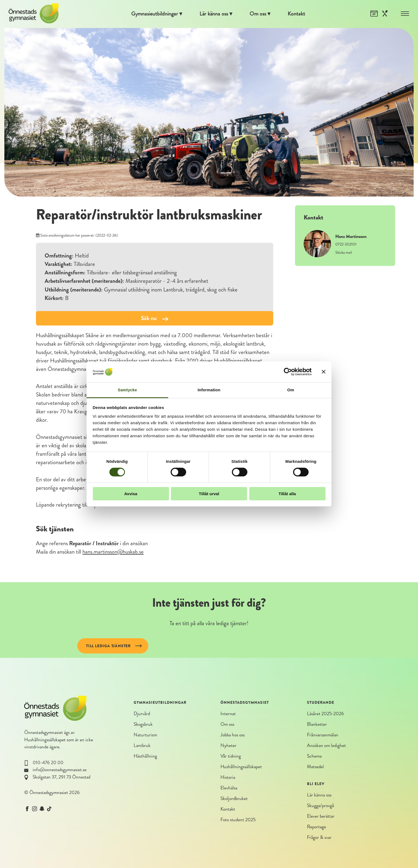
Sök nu (155, 318)
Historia (228, 778)
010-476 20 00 (48, 763)
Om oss (259, 14)
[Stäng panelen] (324, 372)
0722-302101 (346, 244)
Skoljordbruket (234, 799)
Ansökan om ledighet (326, 746)
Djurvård (142, 714)
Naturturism (145, 735)
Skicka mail (344, 252)
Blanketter (317, 724)
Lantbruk (142, 746)
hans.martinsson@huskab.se (113, 552)
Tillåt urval (209, 494)
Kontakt (298, 14)
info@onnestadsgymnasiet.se (60, 770)
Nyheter (228, 746)
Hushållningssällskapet (45, 740)
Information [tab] (209, 390)
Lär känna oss (214, 14)
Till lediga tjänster (108, 646)
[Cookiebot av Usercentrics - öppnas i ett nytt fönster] (288, 372)
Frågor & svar (319, 838)
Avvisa (131, 494)
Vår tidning (231, 756)
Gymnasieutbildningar (154, 14)
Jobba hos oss (233, 735)
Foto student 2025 (238, 820)
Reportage (316, 827)
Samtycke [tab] (127, 390)
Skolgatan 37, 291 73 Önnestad (62, 777)
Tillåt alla (287, 494)
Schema (314, 756)
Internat (228, 714)
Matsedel (315, 767)
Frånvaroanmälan (323, 735)
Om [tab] (291, 390)
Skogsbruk (143, 724)
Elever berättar (321, 817)
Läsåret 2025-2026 (325, 714)
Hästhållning (145, 756)
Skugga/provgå (320, 806)
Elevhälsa (229, 788)
